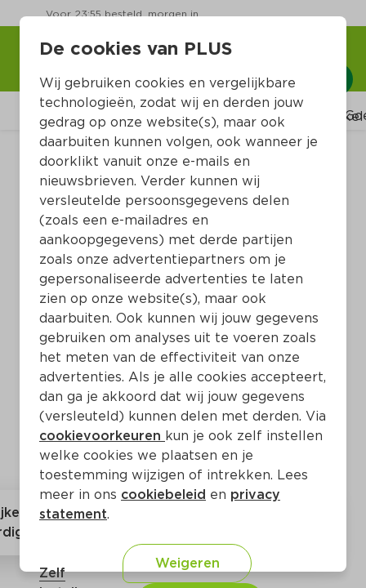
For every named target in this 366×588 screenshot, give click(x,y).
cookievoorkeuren (102, 436)
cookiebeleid (163, 494)
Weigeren (187, 563)
